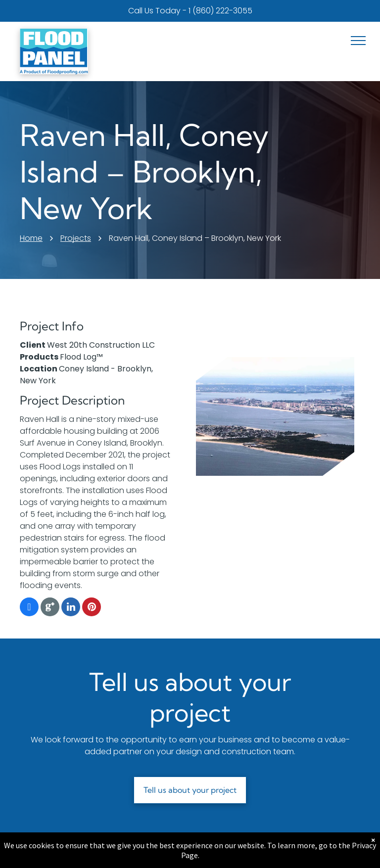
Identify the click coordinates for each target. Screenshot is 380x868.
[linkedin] (71, 608)
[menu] (358, 41)
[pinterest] (92, 608)
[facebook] (29, 608)
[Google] (50, 608)
